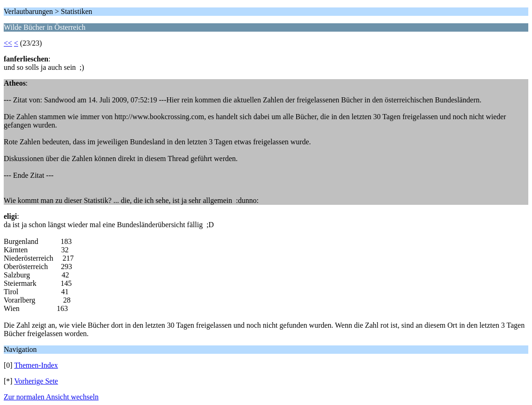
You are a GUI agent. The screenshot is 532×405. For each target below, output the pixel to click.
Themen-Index (36, 365)
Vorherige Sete (36, 381)
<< (8, 43)
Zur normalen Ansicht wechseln (51, 397)
